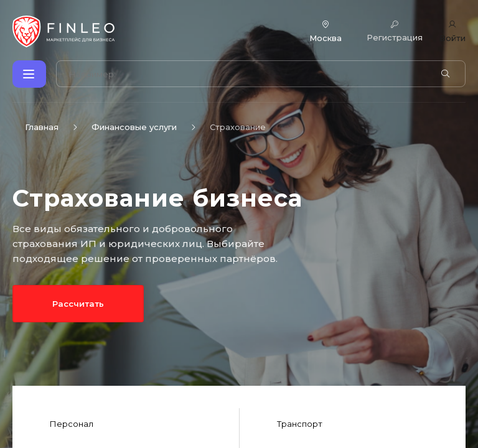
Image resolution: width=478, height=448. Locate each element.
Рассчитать (68, 304)
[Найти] (445, 74)
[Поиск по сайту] (247, 74)
